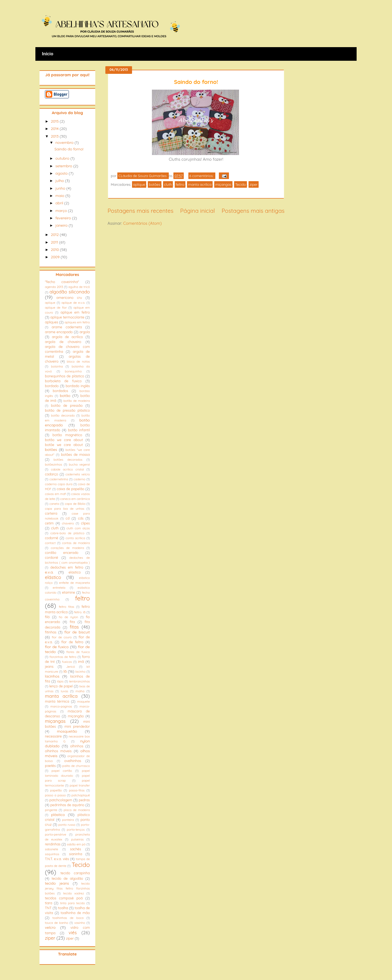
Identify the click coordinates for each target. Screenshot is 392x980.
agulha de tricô (79, 287)
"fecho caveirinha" (62, 282)
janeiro (62, 225)
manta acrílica (200, 184)
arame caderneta (67, 327)
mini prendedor (77, 726)
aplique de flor (56, 308)
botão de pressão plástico (67, 410)
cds (81, 518)
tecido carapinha (75, 873)
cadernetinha (59, 479)
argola (85, 332)
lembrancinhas (79, 681)
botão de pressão (67, 405)
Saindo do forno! (196, 82)
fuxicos (67, 662)
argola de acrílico (68, 337)
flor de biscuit (77, 632)
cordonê (51, 557)
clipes (85, 523)
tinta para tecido (73, 903)
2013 (55, 136)
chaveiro (68, 523)
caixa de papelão (70, 489)
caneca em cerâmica (75, 499)
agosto (62, 173)
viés (73, 932)
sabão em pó (76, 844)
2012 (55, 235)
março (62, 211)
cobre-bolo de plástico (67, 533)
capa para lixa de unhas (65, 509)
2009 (56, 257)
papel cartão (62, 771)
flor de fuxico (57, 647)
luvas (64, 691)
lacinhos (52, 676)
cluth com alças (78, 528)
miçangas (223, 184)
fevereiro (64, 218)
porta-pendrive (56, 835)
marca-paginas (61, 706)
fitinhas (51, 632)
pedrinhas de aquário (67, 805)
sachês (75, 849)
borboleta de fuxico (63, 381)
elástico (53, 577)
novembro (65, 142)
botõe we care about (64, 445)
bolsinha (57, 366)
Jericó (71, 667)
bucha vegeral (79, 465)
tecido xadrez (73, 893)
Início (48, 54)
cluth (168, 184)
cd (68, 518)
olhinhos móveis (58, 751)
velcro (50, 927)
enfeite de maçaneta (74, 583)
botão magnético (67, 435)
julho (60, 181)
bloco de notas (78, 362)
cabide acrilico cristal (67, 469)
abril (60, 203)
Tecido (241, 184)
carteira (51, 513)
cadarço (51, 474)
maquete (83, 702)
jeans (49, 666)
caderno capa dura (59, 484)
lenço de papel (61, 686)
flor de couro (62, 637)
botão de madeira (77, 401)
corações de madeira (67, 548)
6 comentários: (202, 176)
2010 (55, 250)
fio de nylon (68, 617)
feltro (180, 184)
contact (50, 543)
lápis (60, 681)
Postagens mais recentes (140, 211)
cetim (49, 523)
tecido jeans (57, 883)
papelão (56, 790)
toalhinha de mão (75, 913)
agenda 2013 (54, 287)
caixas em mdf (55, 494)
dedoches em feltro (67, 567)
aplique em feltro (75, 312)
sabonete (52, 849)
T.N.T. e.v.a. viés (57, 859)
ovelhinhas (73, 761)
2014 (55, 129)
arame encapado (59, 332)
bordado (52, 386)
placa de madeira (77, 810)
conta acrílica (75, 538)
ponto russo (67, 825)
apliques (52, 322)
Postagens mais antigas (253, 211)
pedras (84, 800)
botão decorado (63, 415)
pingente (51, 810)
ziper (254, 184)
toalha (63, 908)
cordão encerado (62, 553)
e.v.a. (49, 572)
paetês (50, 766)
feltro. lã (80, 612)
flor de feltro (72, 642)
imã (81, 662)
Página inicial (197, 211)
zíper (70, 938)
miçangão (76, 716)
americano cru (69, 298)
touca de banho (56, 923)
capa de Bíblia (75, 504)
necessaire (53, 736)
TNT (48, 908)
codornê (52, 538)
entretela (59, 588)
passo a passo (55, 795)
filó (47, 617)
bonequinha (73, 371)
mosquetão (67, 731)
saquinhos (52, 854)
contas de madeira (76, 543)
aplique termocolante (67, 317)
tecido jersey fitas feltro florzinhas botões (67, 888)
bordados (60, 391)
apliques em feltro (77, 322)
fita (72, 622)
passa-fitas (77, 790)
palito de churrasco (76, 766)
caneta (54, 504)
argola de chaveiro (63, 342)
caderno (79, 479)
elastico (75, 572)
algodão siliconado (70, 292)
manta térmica (57, 701)
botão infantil (79, 430)
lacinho (80, 672)
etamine (69, 592)
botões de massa (75, 454)
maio (60, 196)
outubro (63, 158)
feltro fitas (66, 607)
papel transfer (80, 785)
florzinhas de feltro (63, 657)
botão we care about (64, 440)
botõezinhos (53, 465)
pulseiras (77, 839)
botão (65, 396)
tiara (49, 903)
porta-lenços (76, 830)
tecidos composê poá (64, 898)
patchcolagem (61, 800)
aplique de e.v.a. (73, 303)
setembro (64, 166)
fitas (74, 627)
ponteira (68, 820)
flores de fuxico (78, 652)
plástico (58, 815)
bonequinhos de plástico (65, 376)
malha (80, 691)
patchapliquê (81, 795)
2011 (55, 242)
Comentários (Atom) (142, 223)
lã (65, 671)
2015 (55, 121)
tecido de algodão (67, 878)
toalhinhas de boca (68, 918)
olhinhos (77, 746)
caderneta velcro (78, 474)
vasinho (80, 923)
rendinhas (53, 844)
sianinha (76, 854)
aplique (139, 184)
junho (61, 188)
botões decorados (68, 460)
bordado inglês (78, 386)
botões (154, 184)
